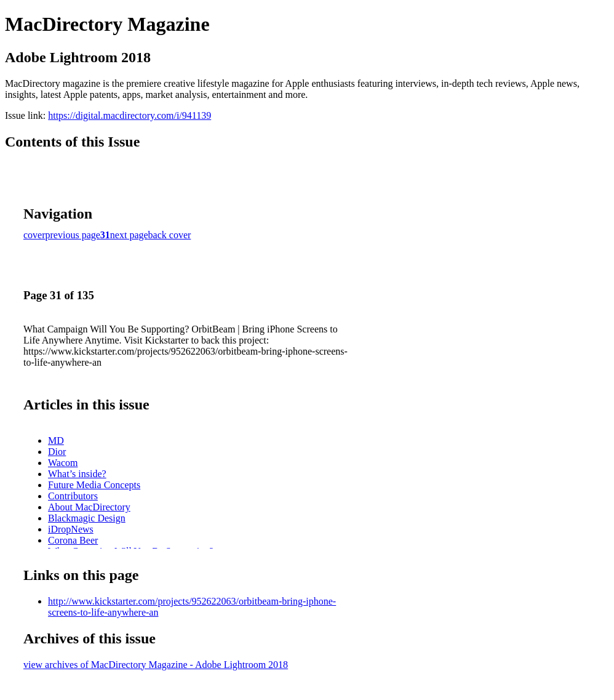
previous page (73, 235)
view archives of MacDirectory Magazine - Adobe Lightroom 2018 (156, 665)
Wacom (63, 463)
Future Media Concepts (94, 485)
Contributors (73, 496)
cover (34, 235)
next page (129, 235)
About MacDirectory (89, 507)
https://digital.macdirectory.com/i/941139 (130, 115)
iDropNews (71, 529)
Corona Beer (73, 540)
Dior (57, 452)
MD (56, 441)
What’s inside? (77, 474)
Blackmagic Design (87, 518)
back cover (170, 235)
